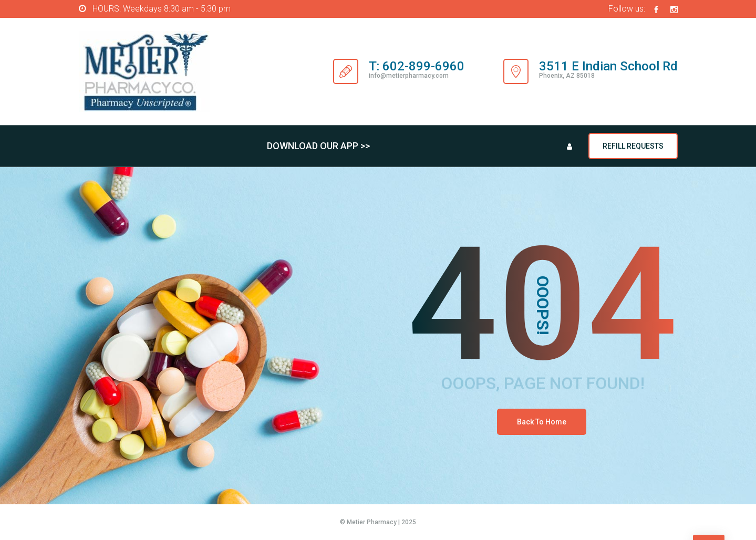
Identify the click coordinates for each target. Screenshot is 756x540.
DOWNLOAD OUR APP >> (318, 146)
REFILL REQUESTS (633, 146)
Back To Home (542, 422)
